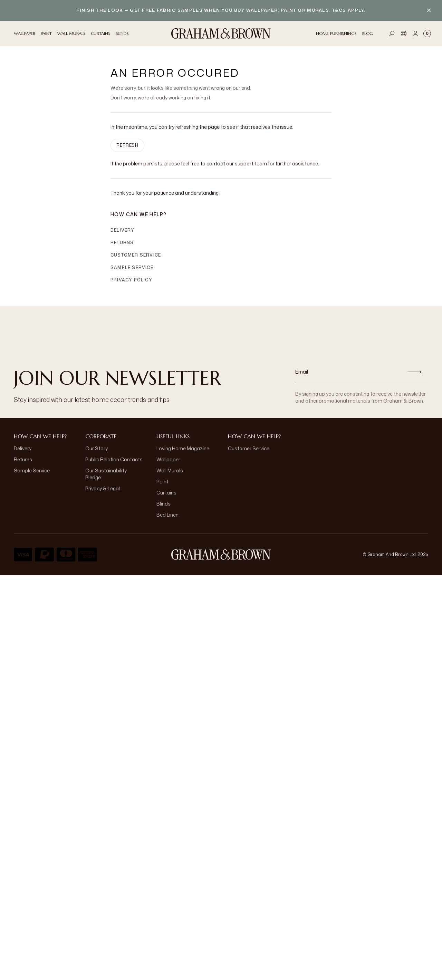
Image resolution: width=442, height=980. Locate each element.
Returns (122, 243)
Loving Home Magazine (183, 448)
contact (216, 164)
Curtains (166, 493)
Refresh (127, 145)
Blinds (164, 504)
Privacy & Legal (103, 488)
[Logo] (221, 33)
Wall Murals (170, 470)
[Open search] (392, 33)
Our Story (97, 448)
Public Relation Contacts (114, 459)
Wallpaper (168, 459)
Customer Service (136, 255)
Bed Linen (167, 515)
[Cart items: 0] (427, 33)
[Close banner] (429, 10)
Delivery (123, 230)
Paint (162, 482)
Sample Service (132, 267)
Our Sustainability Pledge (106, 474)
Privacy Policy (131, 280)
